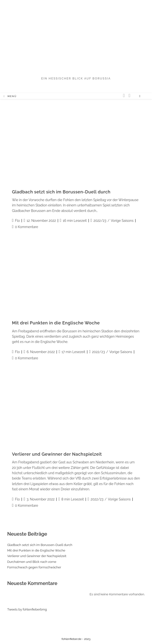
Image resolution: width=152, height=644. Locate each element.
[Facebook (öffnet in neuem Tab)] (129, 95)
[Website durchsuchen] (140, 96)
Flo (17, 221)
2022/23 (100, 221)
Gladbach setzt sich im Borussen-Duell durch (61, 192)
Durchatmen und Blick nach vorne (32, 562)
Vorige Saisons (122, 221)
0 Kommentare (26, 227)
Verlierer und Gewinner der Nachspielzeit (57, 454)
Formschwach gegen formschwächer (34, 567)
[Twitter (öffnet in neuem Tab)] (124, 95)
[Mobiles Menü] (10, 96)
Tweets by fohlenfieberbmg (27, 609)
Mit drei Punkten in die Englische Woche (56, 323)
